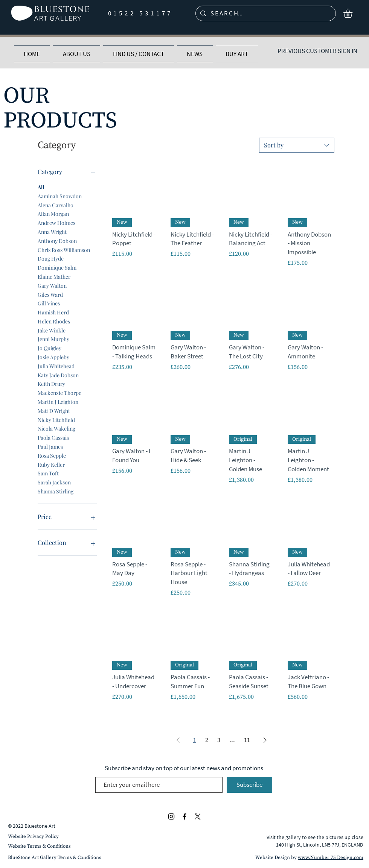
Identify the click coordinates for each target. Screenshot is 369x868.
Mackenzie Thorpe (59, 392)
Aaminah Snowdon (60, 196)
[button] (353, 13)
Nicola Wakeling (56, 428)
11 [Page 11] (247, 740)
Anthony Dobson (57, 241)
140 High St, (290, 845)
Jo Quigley (50, 348)
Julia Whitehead (56, 366)
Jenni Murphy (53, 339)
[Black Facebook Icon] (184, 816)
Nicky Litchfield (56, 420)
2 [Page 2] (207, 740)
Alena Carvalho (56, 205)
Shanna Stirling (56, 491)
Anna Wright (52, 231)
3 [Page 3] (219, 740)
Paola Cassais (53, 437)
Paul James (50, 446)
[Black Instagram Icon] (171, 816)
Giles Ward (50, 294)
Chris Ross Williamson (64, 250)
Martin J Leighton (58, 401)
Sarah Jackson (54, 482)
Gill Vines (49, 303)
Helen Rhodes (54, 321)
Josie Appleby (53, 357)
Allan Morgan (53, 213)
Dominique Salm (57, 267)
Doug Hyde (51, 258)
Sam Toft (48, 473)
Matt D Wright (54, 410)
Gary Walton (52, 285)
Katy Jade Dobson (58, 375)
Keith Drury (51, 383)
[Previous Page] (178, 740)
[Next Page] (265, 740)
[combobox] (297, 145)
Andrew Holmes (56, 222)
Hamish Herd (53, 312)
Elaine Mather (54, 276)
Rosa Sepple (52, 455)
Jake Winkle (52, 330)
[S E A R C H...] (265, 14)
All (41, 187)
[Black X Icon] (198, 816)
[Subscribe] (249, 785)
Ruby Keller (51, 464)
